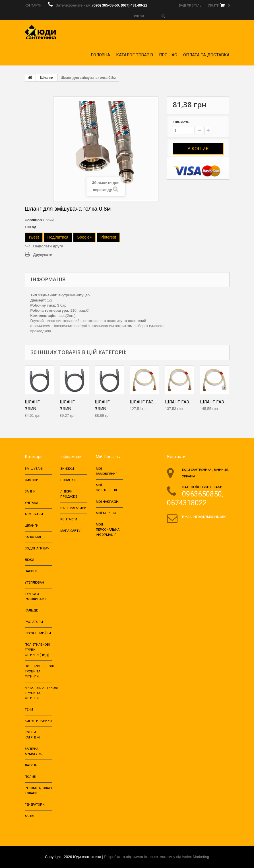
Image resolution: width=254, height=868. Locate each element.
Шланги (47, 78)
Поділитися (58, 237)
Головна (100, 55)
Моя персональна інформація (108, 530)
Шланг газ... (143, 402)
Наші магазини (73, 508)
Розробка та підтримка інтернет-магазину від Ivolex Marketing (157, 857)
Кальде (31, 611)
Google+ (84, 237)
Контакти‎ (33, 6)
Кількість (181, 122)
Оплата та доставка (206, 55)
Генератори (35, 805)
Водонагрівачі (38, 548)
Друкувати (43, 255)
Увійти (214, 6)
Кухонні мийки (38, 633)
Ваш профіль (190, 6)
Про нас (168, 55)
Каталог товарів (135, 55)
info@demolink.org (210, 517)
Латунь (31, 765)
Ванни (30, 492)
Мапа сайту (70, 531)
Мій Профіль (108, 457)
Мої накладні (108, 502)
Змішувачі (34, 469)
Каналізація (35, 537)
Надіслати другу (48, 246)
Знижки (67, 469)
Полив (30, 777)
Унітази (31, 503)
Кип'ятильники (38, 721)
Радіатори (34, 622)
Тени (29, 710)
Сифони (32, 480)
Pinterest (108, 237)
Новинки (68, 480)
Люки (29, 560)
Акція (29, 816)
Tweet (34, 237)
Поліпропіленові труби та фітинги (39, 671)
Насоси (31, 571)
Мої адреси (106, 513)
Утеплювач (34, 583)
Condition (33, 220)
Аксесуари (34, 514)
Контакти (69, 519)
